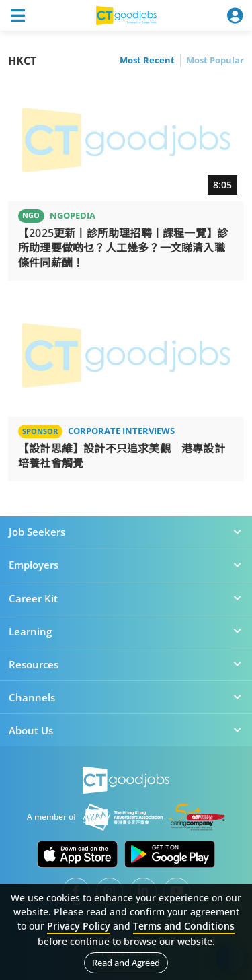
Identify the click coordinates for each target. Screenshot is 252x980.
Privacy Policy (79, 926)
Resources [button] (126, 664)
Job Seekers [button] (126, 532)
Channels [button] (126, 697)
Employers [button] (126, 565)
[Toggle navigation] (17, 15)
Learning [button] (126, 631)
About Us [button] (126, 730)
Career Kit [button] (126, 598)
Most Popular (215, 60)
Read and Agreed (126, 963)
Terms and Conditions (184, 926)
